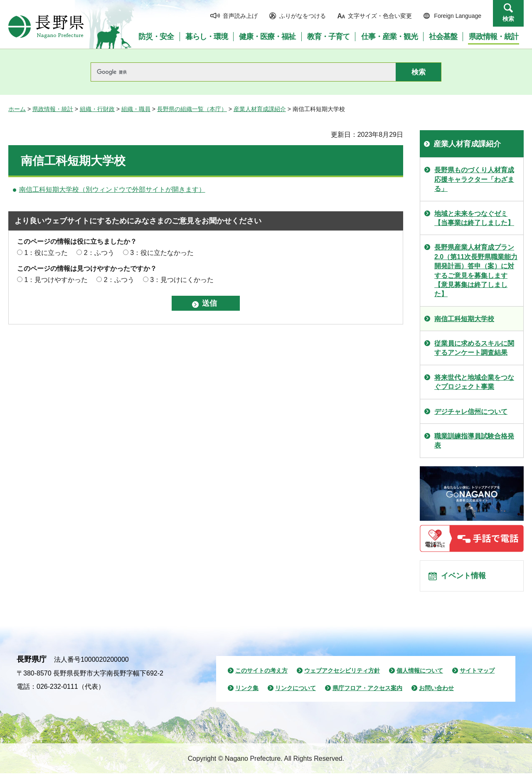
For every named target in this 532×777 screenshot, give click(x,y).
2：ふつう (99, 253)
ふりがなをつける (303, 16)
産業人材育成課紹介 (260, 109)
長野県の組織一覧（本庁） (192, 109)
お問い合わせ (436, 692)
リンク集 (247, 692)
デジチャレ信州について (471, 412)
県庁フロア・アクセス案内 (367, 692)
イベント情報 (466, 578)
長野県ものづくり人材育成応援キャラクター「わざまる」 (474, 179)
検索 (508, 19)
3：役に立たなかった (162, 253)
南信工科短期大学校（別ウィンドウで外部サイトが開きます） (112, 189)
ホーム (17, 109)
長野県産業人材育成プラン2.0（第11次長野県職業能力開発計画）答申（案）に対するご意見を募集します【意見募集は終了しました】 (476, 271)
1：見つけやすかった (56, 280)
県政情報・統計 (53, 109)
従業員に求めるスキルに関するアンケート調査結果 (474, 348)
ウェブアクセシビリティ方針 (342, 674)
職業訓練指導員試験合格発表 (474, 441)
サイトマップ (477, 674)
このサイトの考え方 (261, 674)
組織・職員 (136, 109)
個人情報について (420, 674)
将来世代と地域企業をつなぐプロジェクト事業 (474, 382)
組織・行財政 (97, 109)
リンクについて (296, 692)
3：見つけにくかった (182, 280)
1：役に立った (46, 253)
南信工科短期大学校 (464, 319)
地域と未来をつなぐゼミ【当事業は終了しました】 (474, 218)
